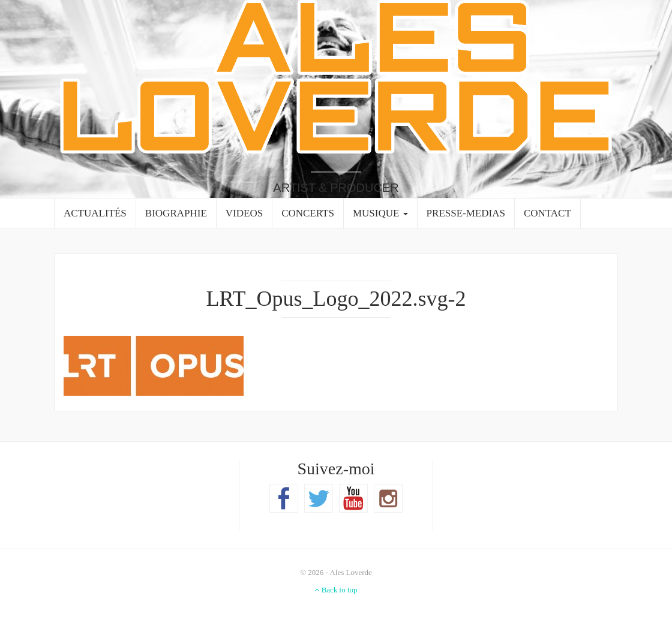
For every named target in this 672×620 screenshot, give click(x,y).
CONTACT (547, 213)
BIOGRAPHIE (176, 213)
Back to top (336, 590)
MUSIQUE (380, 213)
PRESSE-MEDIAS (466, 213)
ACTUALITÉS (95, 213)
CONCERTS (308, 213)
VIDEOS (244, 213)
